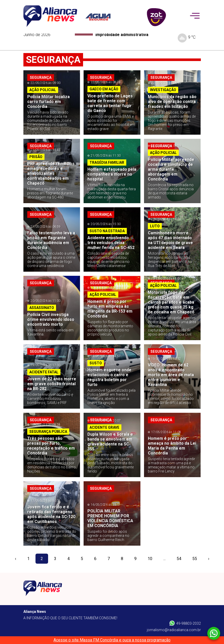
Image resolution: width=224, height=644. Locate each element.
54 (179, 559)
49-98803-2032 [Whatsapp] (185, 623)
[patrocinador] (101, 17)
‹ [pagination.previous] (16, 559)
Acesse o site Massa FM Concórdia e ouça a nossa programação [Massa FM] (112, 640)
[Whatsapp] (214, 633)
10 (150, 559)
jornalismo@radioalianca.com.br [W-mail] (174, 630)
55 (195, 559)
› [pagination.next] (209, 559)
